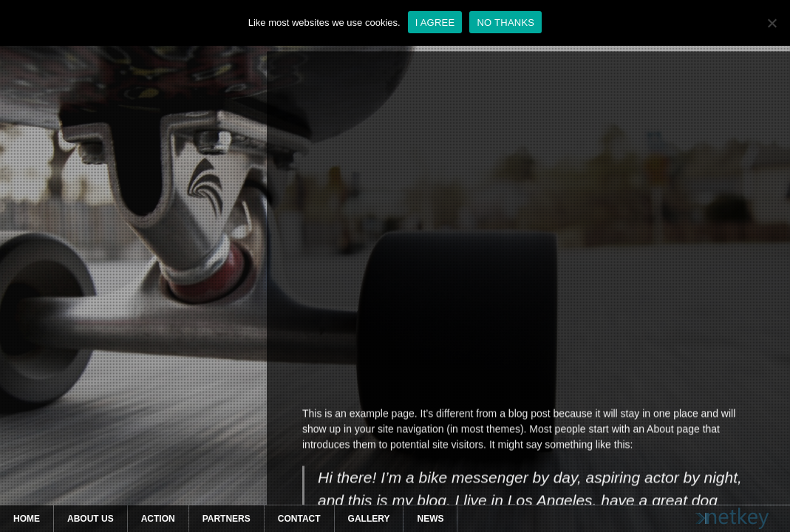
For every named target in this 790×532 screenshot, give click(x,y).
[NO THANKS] (772, 23)
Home (27, 519)
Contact (299, 519)
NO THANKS (505, 23)
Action (158, 519)
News (430, 519)
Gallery (369, 519)
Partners (227, 519)
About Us (91, 519)
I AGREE (435, 23)
